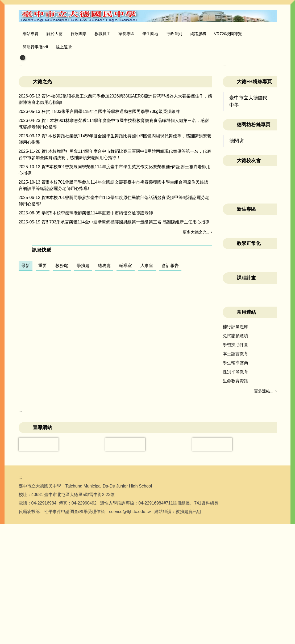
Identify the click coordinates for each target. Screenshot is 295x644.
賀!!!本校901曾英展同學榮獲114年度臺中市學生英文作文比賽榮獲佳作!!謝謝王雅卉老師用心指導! (115, 234)
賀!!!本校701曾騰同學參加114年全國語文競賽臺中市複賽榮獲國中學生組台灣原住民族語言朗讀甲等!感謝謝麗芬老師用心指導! (113, 250)
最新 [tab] (26, 330)
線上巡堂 (64, 47)
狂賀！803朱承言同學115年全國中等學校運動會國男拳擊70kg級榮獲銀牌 (111, 176)
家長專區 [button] (138, 34)
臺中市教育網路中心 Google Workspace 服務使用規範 (93, 377)
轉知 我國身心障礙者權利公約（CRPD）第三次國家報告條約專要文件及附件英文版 (121, 497)
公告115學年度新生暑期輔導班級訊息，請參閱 (86, 388)
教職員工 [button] (114, 34)
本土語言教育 (235, 399)
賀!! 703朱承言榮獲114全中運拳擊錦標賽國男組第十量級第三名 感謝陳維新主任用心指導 (125, 287)
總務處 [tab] (104, 330)
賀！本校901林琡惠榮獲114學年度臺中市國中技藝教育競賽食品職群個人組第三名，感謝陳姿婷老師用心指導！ (114, 188)
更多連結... (264, 437)
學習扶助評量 (235, 390)
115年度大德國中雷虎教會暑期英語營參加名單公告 (90, 443)
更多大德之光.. (196, 297)
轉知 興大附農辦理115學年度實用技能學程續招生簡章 (92, 486)
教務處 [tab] (62, 330)
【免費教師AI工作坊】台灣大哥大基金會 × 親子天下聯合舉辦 (99, 399)
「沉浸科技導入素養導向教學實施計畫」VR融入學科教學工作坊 (102, 421)
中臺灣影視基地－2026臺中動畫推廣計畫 (80, 465)
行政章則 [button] (185, 34)
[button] (23, 58)
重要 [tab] (43, 330)
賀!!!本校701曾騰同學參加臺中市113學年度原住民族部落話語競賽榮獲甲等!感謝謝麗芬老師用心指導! (114, 265)
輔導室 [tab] (126, 330)
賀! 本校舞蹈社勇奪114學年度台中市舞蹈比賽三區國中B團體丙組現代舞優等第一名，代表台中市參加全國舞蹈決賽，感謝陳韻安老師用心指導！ (115, 219)
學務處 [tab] (83, 330)
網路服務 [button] (209, 34)
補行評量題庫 (235, 372)
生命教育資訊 (235, 427)
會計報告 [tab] (170, 330)
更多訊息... (199, 508)
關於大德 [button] (66, 34)
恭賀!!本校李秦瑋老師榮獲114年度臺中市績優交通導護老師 (97, 277)
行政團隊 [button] (90, 34)
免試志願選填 (235, 381)
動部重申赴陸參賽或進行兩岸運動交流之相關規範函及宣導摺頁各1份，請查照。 (117, 454)
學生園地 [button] (161, 34)
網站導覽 (42, 34)
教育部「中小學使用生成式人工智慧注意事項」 (86, 367)
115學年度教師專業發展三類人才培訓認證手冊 (86, 410)
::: (24, 34)
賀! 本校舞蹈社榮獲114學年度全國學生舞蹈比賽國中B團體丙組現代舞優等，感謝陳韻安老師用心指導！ (115, 204)
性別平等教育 (235, 418)
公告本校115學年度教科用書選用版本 (77, 345)
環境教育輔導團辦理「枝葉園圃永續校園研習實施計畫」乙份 (99, 475)
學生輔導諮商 (235, 408)
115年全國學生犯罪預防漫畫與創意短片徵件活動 (88, 432)
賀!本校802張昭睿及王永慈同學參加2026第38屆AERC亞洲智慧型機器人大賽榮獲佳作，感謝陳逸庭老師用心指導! (115, 164)
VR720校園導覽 (239, 34)
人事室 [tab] (147, 330)
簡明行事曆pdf (35, 47)
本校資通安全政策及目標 (65, 356)
